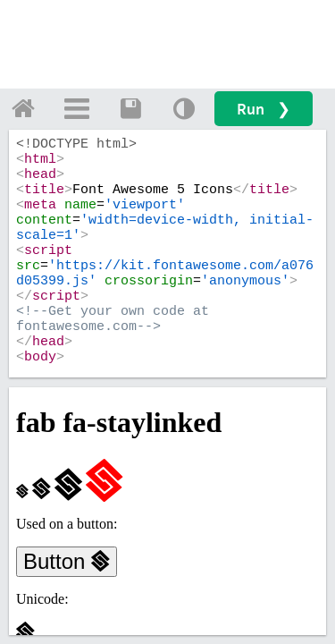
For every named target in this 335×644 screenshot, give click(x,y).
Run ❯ (264, 109)
